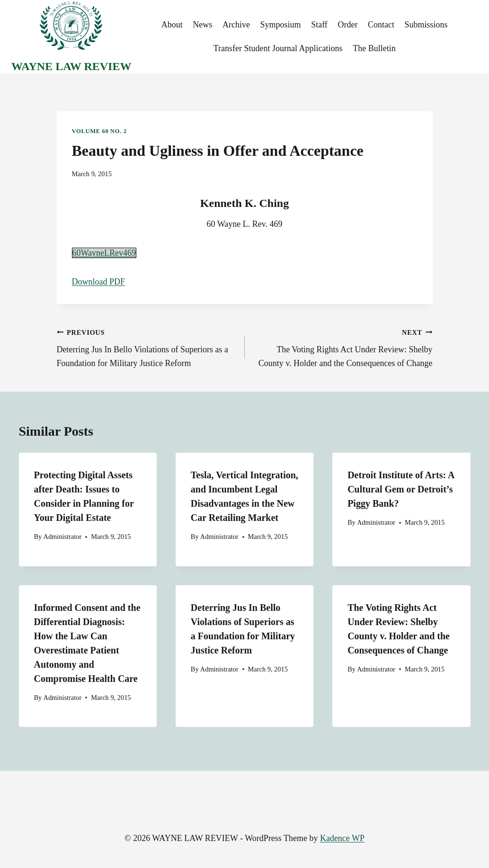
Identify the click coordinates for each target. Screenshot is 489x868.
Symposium (281, 25)
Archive (236, 25)
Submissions (426, 25)
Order (347, 25)
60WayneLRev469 (104, 253)
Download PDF (99, 282)
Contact (381, 25)
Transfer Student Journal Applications (278, 48)
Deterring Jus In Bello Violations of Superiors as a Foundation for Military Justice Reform (147, 347)
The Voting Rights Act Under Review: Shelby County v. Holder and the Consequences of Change (343, 347)
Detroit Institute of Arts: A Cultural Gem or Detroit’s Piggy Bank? (401, 489)
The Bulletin (374, 48)
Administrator (62, 537)
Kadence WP (342, 838)
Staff (319, 25)
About (172, 25)
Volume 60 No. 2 (99, 131)
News (202, 25)
